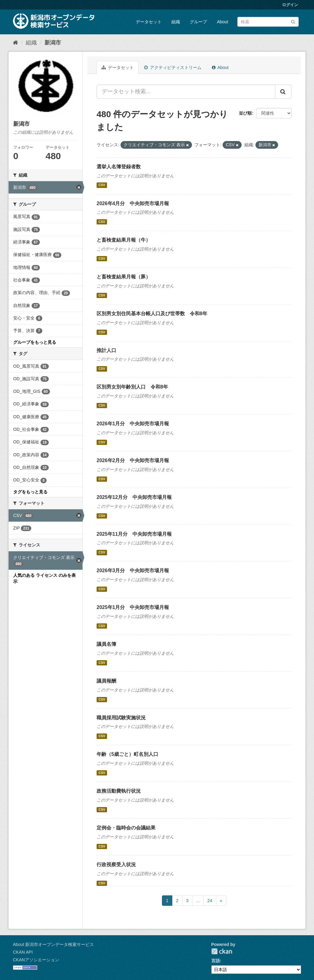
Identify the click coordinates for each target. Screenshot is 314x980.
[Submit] (293, 21)
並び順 (245, 113)
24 (210, 901)
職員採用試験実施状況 (121, 718)
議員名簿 (106, 644)
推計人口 (106, 350)
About (222, 22)
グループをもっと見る (35, 342)
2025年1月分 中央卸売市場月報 (133, 607)
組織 (176, 22)
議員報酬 (106, 681)
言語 (216, 961)
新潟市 (53, 43)
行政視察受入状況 (116, 865)
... (198, 901)
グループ (198, 22)
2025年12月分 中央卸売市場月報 (134, 497)
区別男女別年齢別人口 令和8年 (132, 387)
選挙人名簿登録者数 (119, 167)
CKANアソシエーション (36, 960)
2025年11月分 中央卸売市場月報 (134, 534)
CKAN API (23, 952)
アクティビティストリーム (173, 67)
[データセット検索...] (186, 92)
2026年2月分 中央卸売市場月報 (133, 460)
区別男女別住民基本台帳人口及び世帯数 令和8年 (152, 314)
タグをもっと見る (30, 492)
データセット (149, 22)
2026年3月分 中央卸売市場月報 (133, 570)
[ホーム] (15, 43)
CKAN (222, 951)
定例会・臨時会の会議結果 (126, 828)
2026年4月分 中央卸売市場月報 (133, 203)
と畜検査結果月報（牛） (124, 240)
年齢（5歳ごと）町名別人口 (127, 754)
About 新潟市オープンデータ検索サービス (53, 944)
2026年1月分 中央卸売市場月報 (133, 424)
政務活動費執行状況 (119, 791)
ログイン (290, 5)
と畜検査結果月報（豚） (124, 277)
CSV (102, 185)
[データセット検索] (268, 22)
